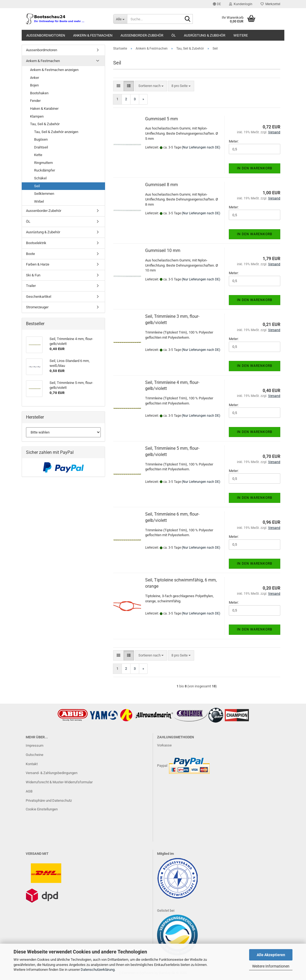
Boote (30, 254)
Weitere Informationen (271, 966)
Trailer (31, 286)
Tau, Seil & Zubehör (45, 124)
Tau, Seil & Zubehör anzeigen (56, 132)
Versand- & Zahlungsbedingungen (52, 773)
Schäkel (40, 178)
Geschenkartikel (39, 297)
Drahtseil (41, 147)
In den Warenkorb (255, 168)
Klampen (37, 116)
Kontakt (32, 764)
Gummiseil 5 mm (162, 119)
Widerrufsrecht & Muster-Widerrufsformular (59, 782)
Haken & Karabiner (44, 109)
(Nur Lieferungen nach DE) (201, 147)
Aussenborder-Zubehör (142, 35)
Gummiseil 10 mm (163, 250)
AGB (29, 791)
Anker (35, 78)
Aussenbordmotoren (46, 35)
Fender (35, 101)
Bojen (34, 85)
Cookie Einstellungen (42, 809)
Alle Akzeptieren (271, 955)
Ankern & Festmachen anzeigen (54, 70)
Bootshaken (39, 93)
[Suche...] (120, 19)
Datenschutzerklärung (98, 970)
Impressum (35, 745)
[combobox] (151, 86)
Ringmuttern (43, 163)
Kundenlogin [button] (241, 4)
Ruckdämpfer (45, 170)
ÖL (174, 35)
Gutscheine (35, 755)
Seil (37, 186)
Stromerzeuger (37, 307)
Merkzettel (270, 4)
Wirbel (39, 201)
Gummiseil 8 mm (162, 185)
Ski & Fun (33, 275)
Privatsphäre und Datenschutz (49, 801)
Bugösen (41, 139)
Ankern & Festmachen (93, 35)
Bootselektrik (36, 243)
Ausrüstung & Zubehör (205, 35)
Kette (38, 155)
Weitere (241, 35)
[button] (217, 4)
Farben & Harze (38, 264)
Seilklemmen (44, 194)
